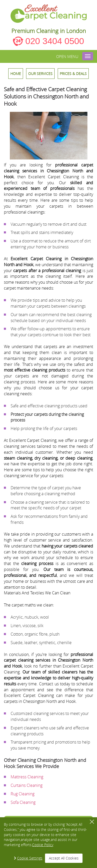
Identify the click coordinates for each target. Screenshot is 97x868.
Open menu (67, 56)
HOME (16, 74)
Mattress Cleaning (27, 777)
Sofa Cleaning (23, 802)
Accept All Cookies (64, 858)
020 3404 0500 (55, 41)
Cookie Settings (30, 858)
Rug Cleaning (23, 794)
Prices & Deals (73, 74)
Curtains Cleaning (27, 785)
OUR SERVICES (40, 74)
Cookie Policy (43, 845)
